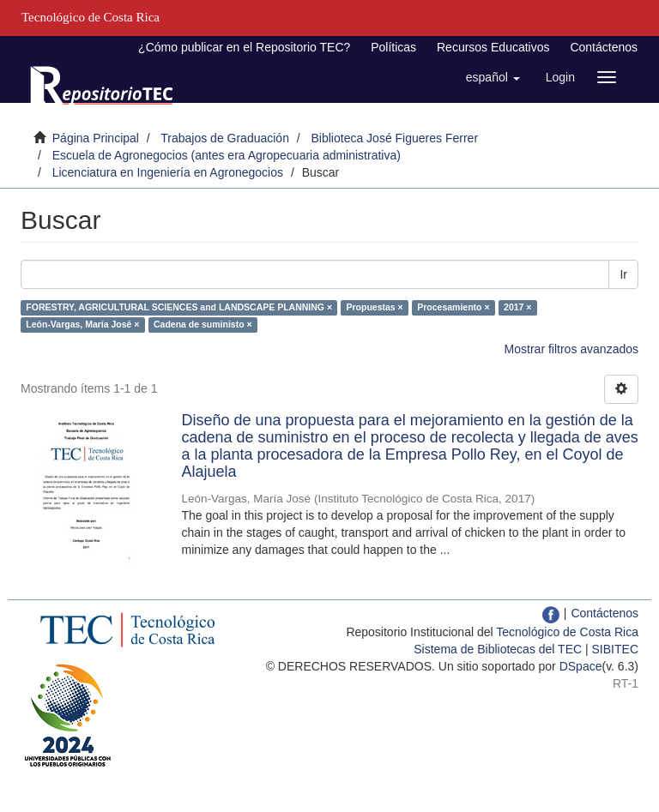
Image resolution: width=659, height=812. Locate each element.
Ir (623, 274)
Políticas (393, 47)
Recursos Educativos (493, 47)
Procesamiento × (453, 307)
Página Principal (96, 138)
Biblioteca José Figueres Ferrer (395, 138)
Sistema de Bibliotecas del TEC (498, 649)
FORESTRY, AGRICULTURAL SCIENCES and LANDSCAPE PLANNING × (179, 307)
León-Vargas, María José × (82, 324)
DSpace (581, 666)
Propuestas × (375, 307)
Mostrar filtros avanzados (571, 349)
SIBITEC (615, 649)
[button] (493, 77)
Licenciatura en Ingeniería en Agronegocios (168, 172)
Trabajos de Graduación (225, 138)
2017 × (517, 307)
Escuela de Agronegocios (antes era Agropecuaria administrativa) (227, 155)
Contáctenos (604, 47)
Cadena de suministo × (203, 324)
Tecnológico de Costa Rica (567, 632)
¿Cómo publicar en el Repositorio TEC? (244, 47)
